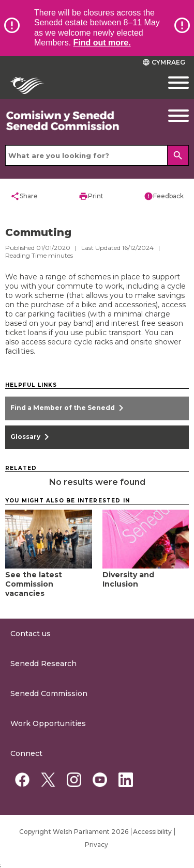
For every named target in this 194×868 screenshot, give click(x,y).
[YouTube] (100, 780)
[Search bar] (97, 155)
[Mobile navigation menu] (170, 83)
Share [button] (24, 196)
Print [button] (91, 196)
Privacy (97, 845)
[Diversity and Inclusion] (146, 576)
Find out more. (102, 43)
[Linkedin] (125, 780)
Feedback (164, 196)
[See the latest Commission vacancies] (49, 581)
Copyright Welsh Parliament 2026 (74, 832)
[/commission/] (73, 121)
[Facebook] (22, 780)
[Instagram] (74, 780)
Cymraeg (164, 62)
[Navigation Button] (170, 116)
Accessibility (152, 832)
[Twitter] (48, 780)
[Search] (178, 155)
